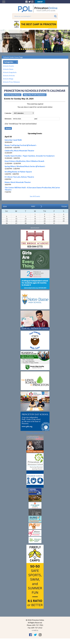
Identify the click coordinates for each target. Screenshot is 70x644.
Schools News (8, 69)
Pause (50, 49)
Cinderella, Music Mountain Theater (19, 151)
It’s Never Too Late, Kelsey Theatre (19, 177)
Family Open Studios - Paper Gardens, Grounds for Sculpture (30, 156)
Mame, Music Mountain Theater (18, 182)
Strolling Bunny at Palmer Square (18, 172)
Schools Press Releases (11, 82)
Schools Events (8, 66)
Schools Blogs (8, 79)
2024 (5, 206)
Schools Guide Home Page (13, 57)
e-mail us (35, 630)
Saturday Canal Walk (13, 140)
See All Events (35, 196)
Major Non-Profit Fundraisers (35, 95)
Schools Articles (9, 76)
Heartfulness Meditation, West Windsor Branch (24, 161)
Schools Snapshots (10, 72)
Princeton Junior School (35, 433)
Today (64, 206)
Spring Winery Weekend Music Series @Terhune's (25, 166)
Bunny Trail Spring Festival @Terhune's (20, 145)
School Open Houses (13, 95)
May (33, 206)
